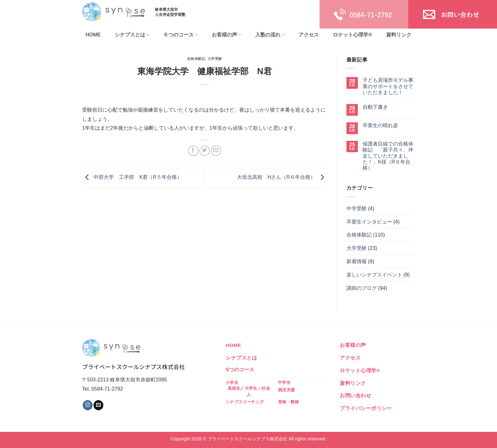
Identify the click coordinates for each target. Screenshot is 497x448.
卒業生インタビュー (369, 222)
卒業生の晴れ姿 (380, 125)
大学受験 (215, 59)
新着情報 (357, 261)
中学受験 (357, 208)
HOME (93, 35)
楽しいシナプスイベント (374, 275)
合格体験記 (196, 59)
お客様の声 (226, 35)
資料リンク (399, 35)
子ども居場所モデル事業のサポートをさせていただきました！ (388, 86)
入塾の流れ (270, 35)
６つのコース (181, 35)
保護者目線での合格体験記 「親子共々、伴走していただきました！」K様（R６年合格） (388, 156)
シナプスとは (132, 35)
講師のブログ (362, 288)
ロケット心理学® (352, 35)
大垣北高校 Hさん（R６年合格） (282, 177)
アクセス (309, 35)
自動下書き (375, 107)
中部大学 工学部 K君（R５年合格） (132, 177)
